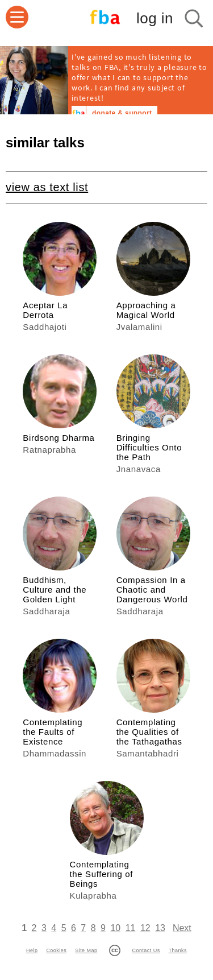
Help (32, 950)
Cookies (56, 950)
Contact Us (146, 950)
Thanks (178, 950)
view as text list (47, 187)
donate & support (122, 113)
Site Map (86, 950)
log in (155, 18)
